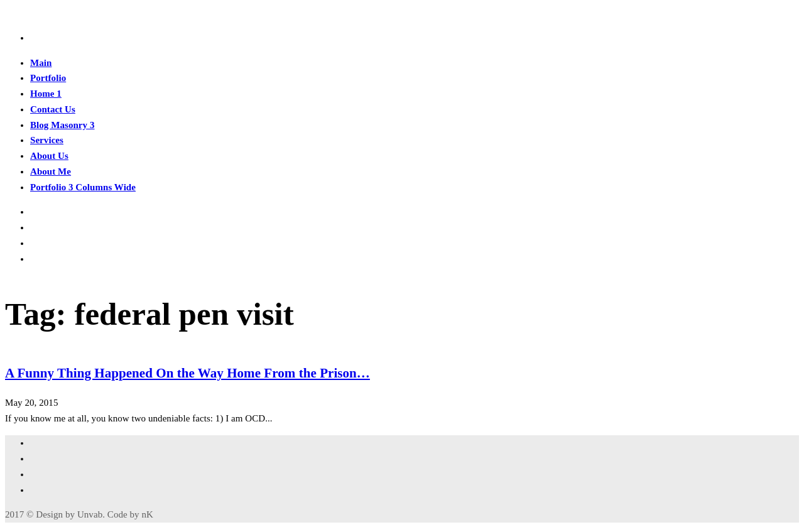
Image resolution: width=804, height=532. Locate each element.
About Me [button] (51, 171)
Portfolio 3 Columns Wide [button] (83, 187)
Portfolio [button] (48, 78)
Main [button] (41, 63)
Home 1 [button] (46, 94)
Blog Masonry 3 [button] (62, 125)
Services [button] (47, 140)
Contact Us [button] (53, 109)
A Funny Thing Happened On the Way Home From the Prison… (187, 373)
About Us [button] (49, 156)
